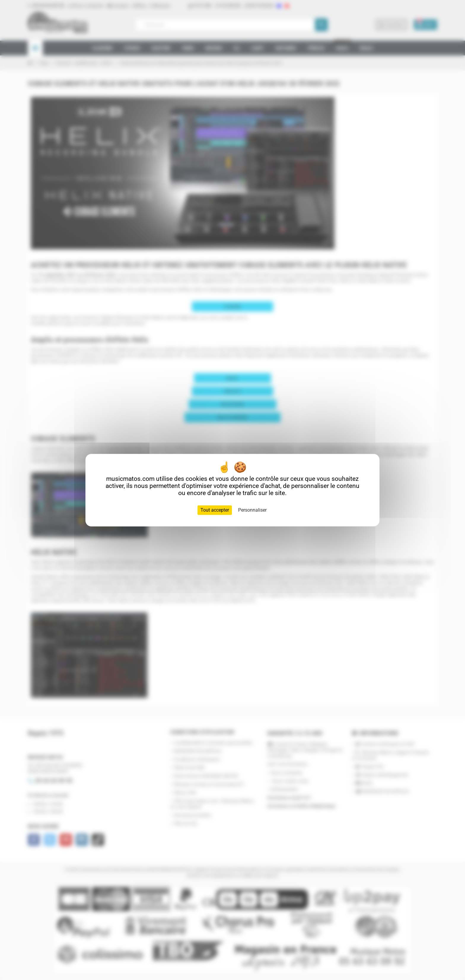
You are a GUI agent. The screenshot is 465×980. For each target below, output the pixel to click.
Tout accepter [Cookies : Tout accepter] (215, 510)
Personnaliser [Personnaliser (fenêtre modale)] (252, 510)
